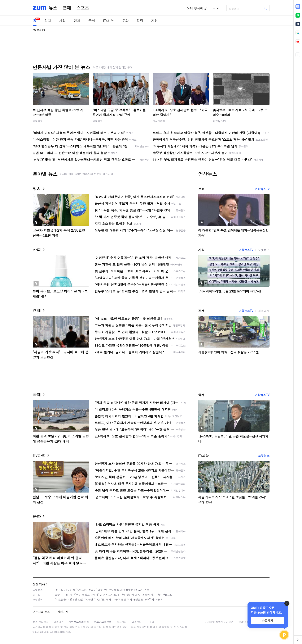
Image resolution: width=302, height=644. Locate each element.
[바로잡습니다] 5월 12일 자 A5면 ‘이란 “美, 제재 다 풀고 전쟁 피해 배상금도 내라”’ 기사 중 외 (109, 599)
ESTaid (39, 632)
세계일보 (38, 121)
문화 (125, 21)
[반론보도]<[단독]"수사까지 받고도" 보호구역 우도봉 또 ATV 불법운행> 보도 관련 (102, 590)
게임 (155, 21)
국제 (92, 21)
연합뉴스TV (219, 121)
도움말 (150, 622)
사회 (62, 21)
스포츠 (83, 8)
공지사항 (122, 622)
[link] (298, 6)
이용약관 (59, 622)
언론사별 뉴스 (41, 612)
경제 (77, 21)
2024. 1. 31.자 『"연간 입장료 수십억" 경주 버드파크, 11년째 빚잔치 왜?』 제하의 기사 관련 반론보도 (114, 595)
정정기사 (39, 584)
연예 (67, 8)
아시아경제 (159, 121)
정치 (48, 21)
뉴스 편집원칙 (41, 622)
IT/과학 (109, 21)
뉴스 (53, 8)
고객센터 (137, 622)
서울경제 (264, 311)
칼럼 (140, 21)
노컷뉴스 (264, 250)
